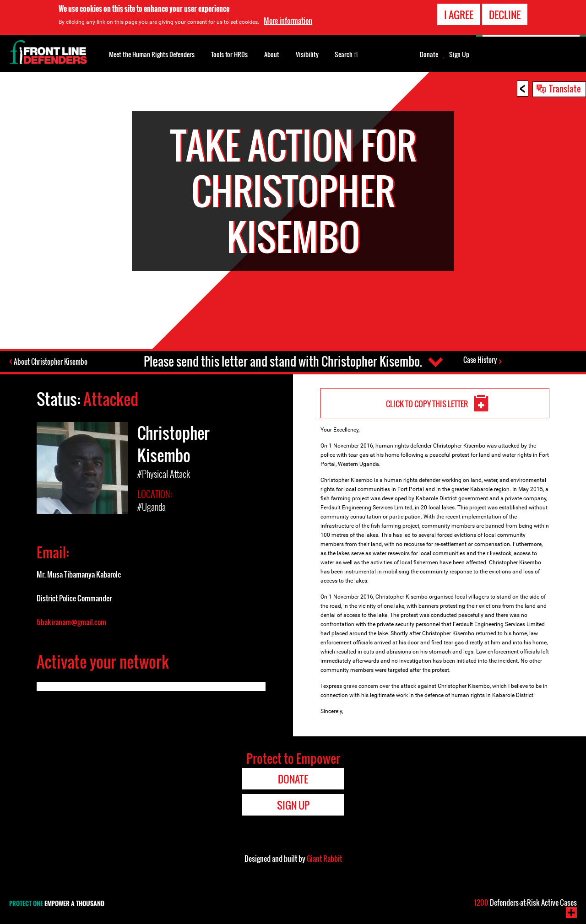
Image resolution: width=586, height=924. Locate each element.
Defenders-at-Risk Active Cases (526, 902)
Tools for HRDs (229, 54)
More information (288, 21)
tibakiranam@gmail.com (71, 620)
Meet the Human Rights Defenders (152, 54)
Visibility (307, 54)
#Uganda (152, 505)
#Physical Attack (164, 473)
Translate (565, 88)
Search (346, 54)
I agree (459, 15)
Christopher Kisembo (174, 443)
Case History (480, 360)
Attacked (111, 399)
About (272, 54)
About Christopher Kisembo (52, 362)
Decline (505, 15)
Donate (429, 54)
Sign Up (459, 54)
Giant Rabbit (324, 859)
